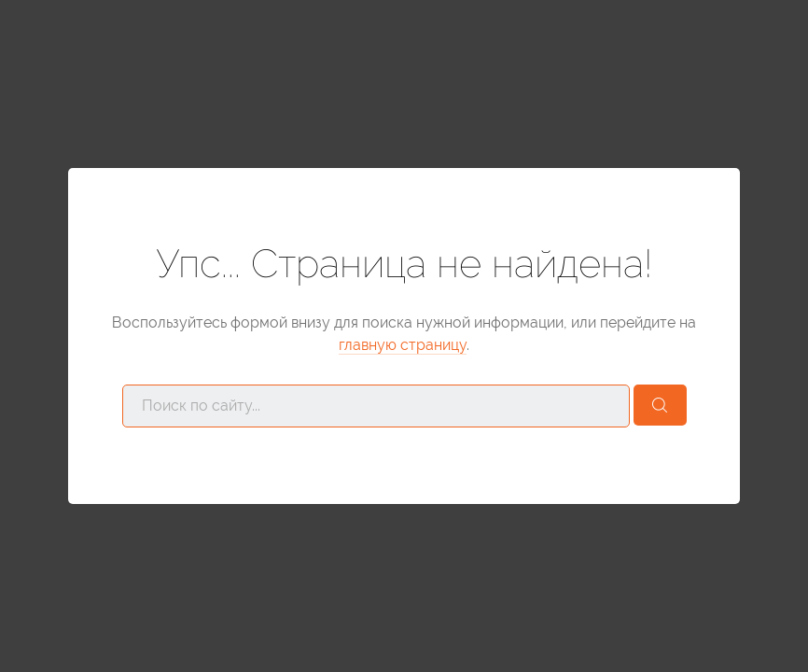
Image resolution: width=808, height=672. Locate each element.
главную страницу (403, 345)
